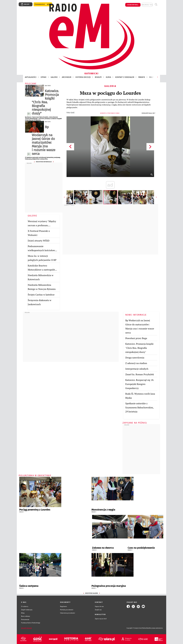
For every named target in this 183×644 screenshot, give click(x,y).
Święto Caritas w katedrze (41, 295)
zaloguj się (147, 5)
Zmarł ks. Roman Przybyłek (140, 374)
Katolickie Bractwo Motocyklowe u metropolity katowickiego (42, 270)
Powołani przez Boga (136, 338)
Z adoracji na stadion (136, 363)
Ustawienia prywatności (68, 613)
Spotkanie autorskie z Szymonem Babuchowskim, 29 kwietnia (139, 407)
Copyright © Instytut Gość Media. (136, 628)
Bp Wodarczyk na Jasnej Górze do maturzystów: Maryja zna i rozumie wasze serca (43, 140)
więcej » (22, 512)
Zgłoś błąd (26, 628)
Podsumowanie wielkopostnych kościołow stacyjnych (41, 250)
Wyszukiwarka (156, 4)
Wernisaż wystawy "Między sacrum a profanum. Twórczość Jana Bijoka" (42, 225)
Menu (160, 4)
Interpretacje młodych (137, 369)
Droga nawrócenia (135, 358)
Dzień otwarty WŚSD (39, 241)
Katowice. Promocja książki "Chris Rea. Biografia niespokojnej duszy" (45, 102)
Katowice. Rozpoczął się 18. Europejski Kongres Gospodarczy (140, 384)
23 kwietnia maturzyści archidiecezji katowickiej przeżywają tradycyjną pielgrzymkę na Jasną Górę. (43, 158)
